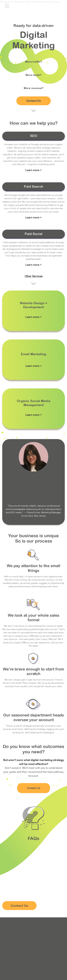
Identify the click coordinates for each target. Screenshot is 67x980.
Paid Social (33, 234)
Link (33, 311)
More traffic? (34, 62)
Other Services (34, 276)
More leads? (33, 75)
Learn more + (33, 170)
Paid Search (33, 186)
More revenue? (34, 88)
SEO (34, 136)
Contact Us (33, 101)
